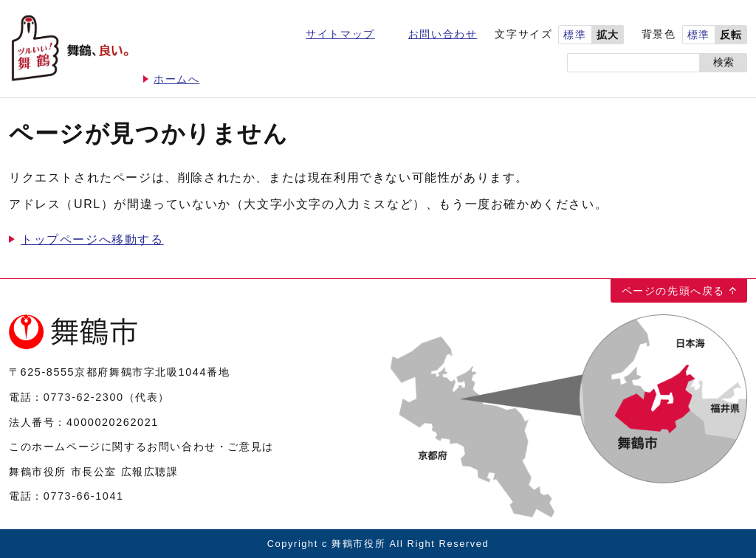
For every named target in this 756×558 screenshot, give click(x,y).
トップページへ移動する (92, 240)
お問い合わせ (443, 34)
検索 (724, 62)
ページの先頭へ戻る (673, 291)
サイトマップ (340, 34)
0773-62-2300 (84, 397)
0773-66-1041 (84, 496)
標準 (575, 35)
